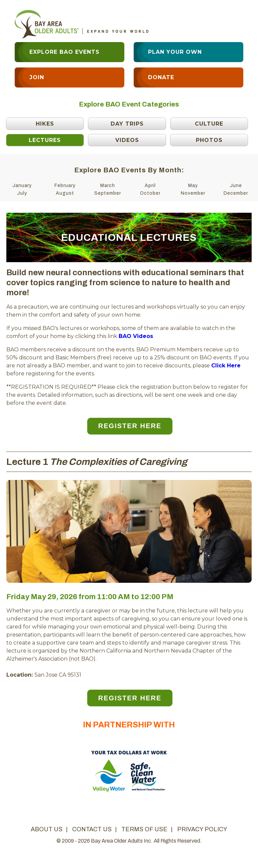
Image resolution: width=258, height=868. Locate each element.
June (236, 186)
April (150, 186)
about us (47, 829)
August (65, 193)
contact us (92, 829)
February (65, 186)
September (108, 193)
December (236, 193)
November (193, 193)
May (193, 186)
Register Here (130, 426)
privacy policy (202, 829)
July (22, 193)
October (150, 193)
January (22, 186)
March (108, 186)
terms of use (144, 829)
